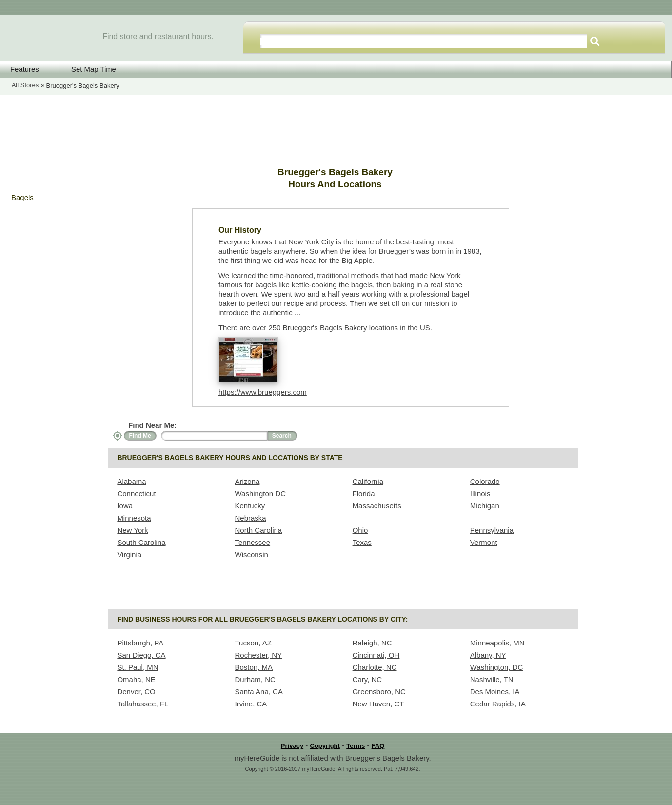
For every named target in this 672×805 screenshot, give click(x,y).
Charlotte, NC (375, 667)
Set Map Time (87, 69)
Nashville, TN (492, 679)
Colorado (485, 481)
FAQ (378, 746)
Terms (356, 746)
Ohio (360, 530)
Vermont (484, 542)
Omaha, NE (136, 679)
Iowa (125, 506)
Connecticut (136, 493)
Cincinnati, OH (376, 655)
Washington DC (261, 493)
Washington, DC (497, 667)
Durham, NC (255, 679)
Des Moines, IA (495, 692)
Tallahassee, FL (143, 704)
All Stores (25, 85)
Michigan (485, 506)
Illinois (480, 493)
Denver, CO (136, 692)
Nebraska (251, 518)
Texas (362, 542)
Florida (364, 493)
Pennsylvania (492, 530)
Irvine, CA (251, 704)
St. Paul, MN (138, 667)
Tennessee (253, 542)
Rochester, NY (259, 655)
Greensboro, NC (379, 692)
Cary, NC (367, 679)
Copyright (325, 746)
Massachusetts (377, 506)
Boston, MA (254, 667)
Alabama (131, 481)
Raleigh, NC (372, 643)
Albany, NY (488, 655)
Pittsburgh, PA (140, 643)
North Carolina (259, 530)
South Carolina (141, 542)
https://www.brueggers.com (263, 392)
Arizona (247, 481)
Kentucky (250, 506)
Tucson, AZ (253, 643)
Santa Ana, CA (259, 692)
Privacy (292, 746)
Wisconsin (252, 554)
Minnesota (134, 518)
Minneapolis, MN (497, 643)
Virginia (129, 554)
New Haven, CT (378, 704)
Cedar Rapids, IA (498, 704)
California (368, 481)
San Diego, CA (141, 655)
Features (25, 69)
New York (132, 530)
